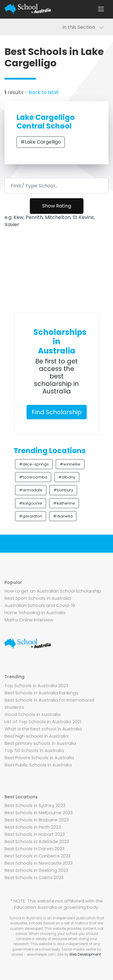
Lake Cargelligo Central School (46, 122)
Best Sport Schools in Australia (38, 598)
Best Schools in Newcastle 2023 (39, 863)
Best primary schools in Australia (40, 743)
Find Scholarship (57, 412)
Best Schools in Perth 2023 (33, 827)
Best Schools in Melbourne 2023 (39, 813)
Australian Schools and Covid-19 (40, 605)
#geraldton (31, 516)
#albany (67, 477)
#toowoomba (33, 477)
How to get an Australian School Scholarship (53, 591)
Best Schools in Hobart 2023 (35, 834)
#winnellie (70, 464)
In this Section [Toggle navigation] (83, 27)
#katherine (64, 503)
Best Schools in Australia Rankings (41, 693)
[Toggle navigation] (101, 9)
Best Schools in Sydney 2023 (35, 806)
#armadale (31, 490)
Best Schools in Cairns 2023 (34, 878)
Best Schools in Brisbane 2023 (37, 820)
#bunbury (63, 490)
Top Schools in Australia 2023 (36, 686)
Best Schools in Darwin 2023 (35, 849)
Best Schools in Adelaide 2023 (37, 842)
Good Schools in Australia (33, 715)
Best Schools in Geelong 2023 (36, 870)
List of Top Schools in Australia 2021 (43, 722)
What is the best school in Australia (43, 729)
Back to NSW (44, 92)
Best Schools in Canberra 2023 (38, 856)
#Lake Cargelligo (41, 142)
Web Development (85, 954)
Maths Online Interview (29, 620)
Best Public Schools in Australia (38, 765)
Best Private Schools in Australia (39, 758)
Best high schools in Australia (36, 736)
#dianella (63, 516)
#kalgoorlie (31, 503)
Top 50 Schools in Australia (34, 751)
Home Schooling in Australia (35, 613)
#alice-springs (34, 464)
